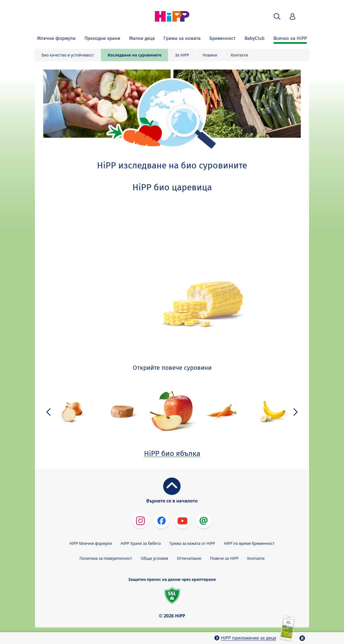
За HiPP (182, 55)
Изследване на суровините (134, 55)
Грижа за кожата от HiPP (192, 543)
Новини (210, 55)
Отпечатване (189, 558)
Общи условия (154, 558)
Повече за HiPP (224, 558)
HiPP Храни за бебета (141, 543)
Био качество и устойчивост (68, 55)
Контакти (239, 55)
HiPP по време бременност (249, 543)
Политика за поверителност (106, 558)
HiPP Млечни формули (91, 543)
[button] (277, 16)
